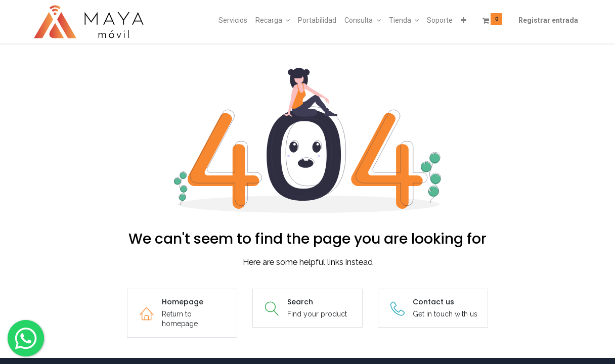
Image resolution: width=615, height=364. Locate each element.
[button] (464, 21)
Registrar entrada (548, 20)
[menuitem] (233, 21)
